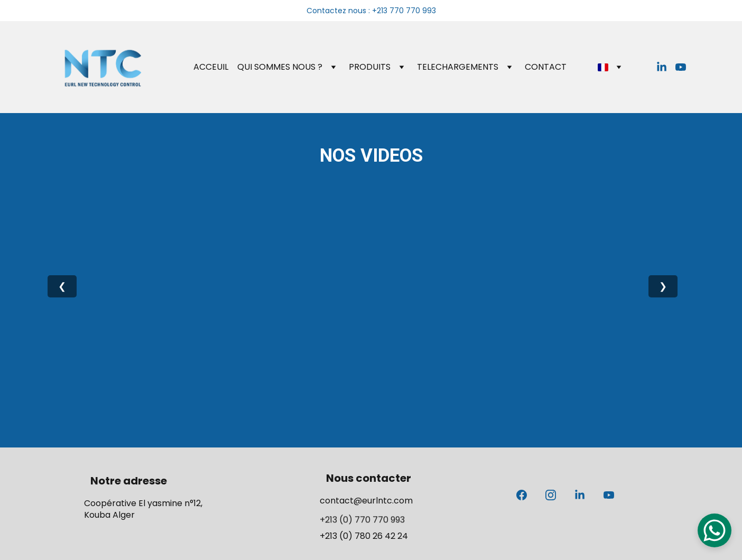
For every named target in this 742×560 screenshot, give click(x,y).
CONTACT (546, 67)
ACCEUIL (211, 67)
